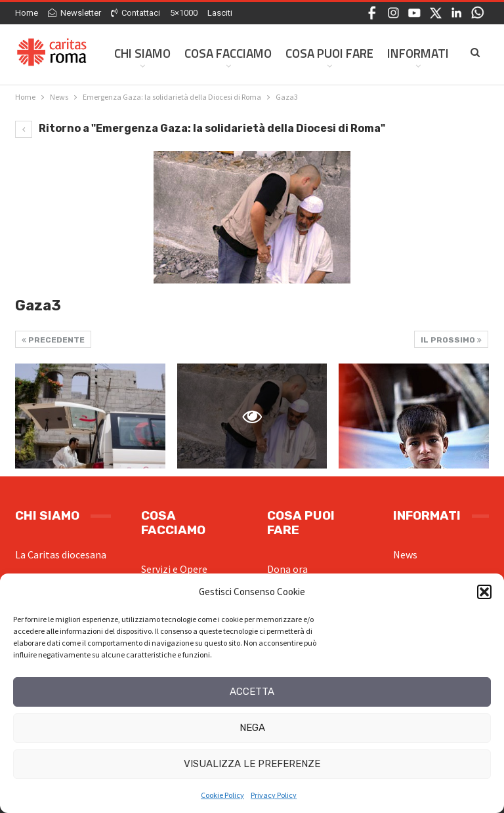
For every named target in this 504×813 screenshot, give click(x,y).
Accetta (252, 692)
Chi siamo (142, 53)
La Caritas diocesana (61, 554)
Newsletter (74, 13)
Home (27, 13)
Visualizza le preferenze (252, 764)
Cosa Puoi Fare (329, 53)
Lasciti (220, 13)
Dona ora (287, 569)
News (405, 554)
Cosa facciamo (228, 53)
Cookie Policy (222, 795)
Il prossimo (451, 340)
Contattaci (136, 13)
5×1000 (184, 13)
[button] (484, 592)
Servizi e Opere (174, 569)
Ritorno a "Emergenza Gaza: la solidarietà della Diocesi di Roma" (200, 128)
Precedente (53, 340)
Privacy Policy (274, 795)
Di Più (403, 53)
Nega (252, 728)
